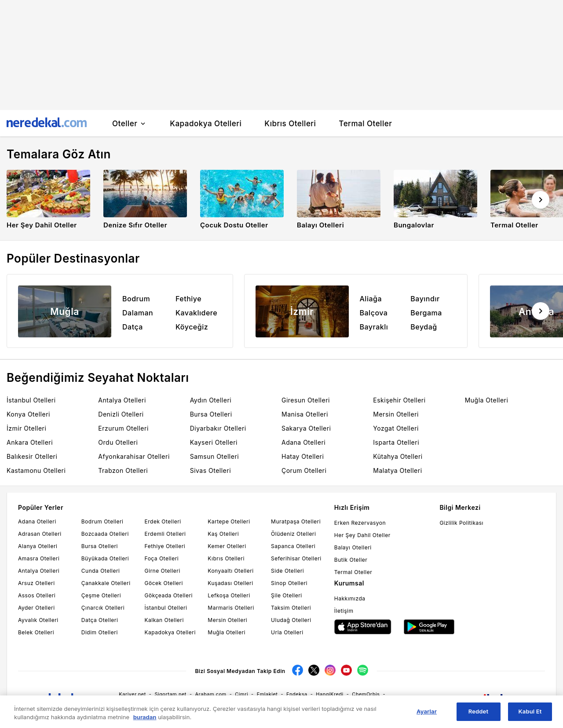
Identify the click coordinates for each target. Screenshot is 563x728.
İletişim (344, 611)
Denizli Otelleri (121, 414)
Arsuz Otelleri (37, 583)
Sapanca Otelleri (293, 546)
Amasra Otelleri (39, 558)
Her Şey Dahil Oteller (362, 535)
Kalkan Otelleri (164, 620)
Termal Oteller (353, 572)
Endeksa (297, 694)
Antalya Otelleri (122, 400)
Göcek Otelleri (164, 583)
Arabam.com (211, 694)
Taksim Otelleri (291, 608)
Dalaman (138, 313)
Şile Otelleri (287, 595)
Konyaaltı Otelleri (230, 571)
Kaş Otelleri (223, 534)
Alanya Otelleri (38, 546)
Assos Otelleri (37, 595)
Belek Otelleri (36, 632)
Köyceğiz (192, 327)
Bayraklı (374, 327)
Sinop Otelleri (289, 583)
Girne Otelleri (163, 571)
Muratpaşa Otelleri (296, 521)
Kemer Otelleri (227, 546)
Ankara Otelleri (30, 442)
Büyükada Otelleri (105, 558)
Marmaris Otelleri (231, 608)
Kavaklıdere (196, 313)
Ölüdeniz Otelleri (293, 534)
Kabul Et (530, 715)
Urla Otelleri (287, 632)
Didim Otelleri (100, 632)
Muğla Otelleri (487, 400)
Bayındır (425, 299)
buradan (145, 721)
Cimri (241, 694)
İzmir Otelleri (26, 428)
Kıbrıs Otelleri (226, 558)
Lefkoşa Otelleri (229, 595)
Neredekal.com (455, 698)
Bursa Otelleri (211, 414)
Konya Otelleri (28, 414)
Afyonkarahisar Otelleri (134, 456)
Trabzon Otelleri (123, 470)
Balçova (374, 313)
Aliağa (371, 299)
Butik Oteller (351, 560)
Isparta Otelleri (396, 442)
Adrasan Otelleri (40, 534)
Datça (133, 327)
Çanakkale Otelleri (106, 583)
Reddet (478, 715)
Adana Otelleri (303, 442)
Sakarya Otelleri (306, 428)
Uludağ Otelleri (291, 620)
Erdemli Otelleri (165, 534)
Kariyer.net (132, 694)
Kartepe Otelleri (229, 521)
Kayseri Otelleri (214, 442)
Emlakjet (267, 694)
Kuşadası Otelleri (230, 583)
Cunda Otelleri (101, 571)
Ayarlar (427, 715)
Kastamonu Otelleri (36, 470)
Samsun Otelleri (215, 456)
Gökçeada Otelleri (169, 595)
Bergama (426, 313)
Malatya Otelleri (397, 470)
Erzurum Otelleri (123, 428)
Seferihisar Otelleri (296, 558)
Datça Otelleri (100, 620)
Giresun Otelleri (306, 400)
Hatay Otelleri (303, 456)
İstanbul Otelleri (31, 400)
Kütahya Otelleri (398, 456)
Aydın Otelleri (211, 400)
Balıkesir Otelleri (32, 456)
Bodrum (136, 299)
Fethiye (188, 299)
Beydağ (424, 327)
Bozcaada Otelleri (105, 534)
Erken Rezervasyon (360, 523)
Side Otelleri (287, 571)
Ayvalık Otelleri (38, 620)
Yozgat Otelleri (396, 428)
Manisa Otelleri (305, 414)
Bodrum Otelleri (102, 521)
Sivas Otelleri (210, 470)
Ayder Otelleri (37, 608)
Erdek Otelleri (163, 521)
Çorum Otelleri (304, 470)
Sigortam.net (170, 694)
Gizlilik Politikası (461, 523)
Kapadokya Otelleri (170, 632)
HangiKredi (329, 694)
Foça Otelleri (162, 558)
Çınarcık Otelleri (103, 608)
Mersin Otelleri (396, 414)
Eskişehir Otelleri (399, 400)
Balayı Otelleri (353, 547)
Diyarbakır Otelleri (218, 428)
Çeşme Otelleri (101, 595)
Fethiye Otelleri (165, 546)
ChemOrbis (366, 694)
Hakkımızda (350, 598)
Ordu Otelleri (118, 442)
